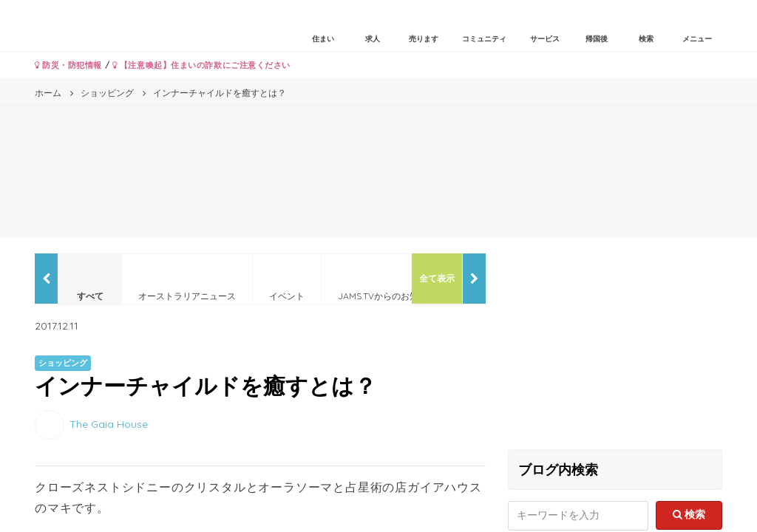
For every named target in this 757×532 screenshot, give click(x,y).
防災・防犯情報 (68, 65)
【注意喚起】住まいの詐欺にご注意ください (201, 65)
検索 (689, 514)
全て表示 (437, 278)
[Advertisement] (615, 346)
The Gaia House (109, 423)
